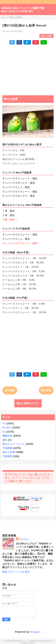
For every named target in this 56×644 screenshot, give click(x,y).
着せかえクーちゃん (14, 444)
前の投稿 (46, 390)
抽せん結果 (47, 36)
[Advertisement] (28, 68)
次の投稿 (10, 390)
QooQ (33, 643)
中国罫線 (7, 448)
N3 (4, 423)
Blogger (35, 632)
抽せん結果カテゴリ (28, 403)
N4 (4, 432)
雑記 (5, 440)
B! (27, 42)
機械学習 (7, 436)
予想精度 (7, 456)
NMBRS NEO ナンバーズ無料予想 (23, 8)
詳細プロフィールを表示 (16, 572)
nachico (24, 539)
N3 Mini (7, 428)
